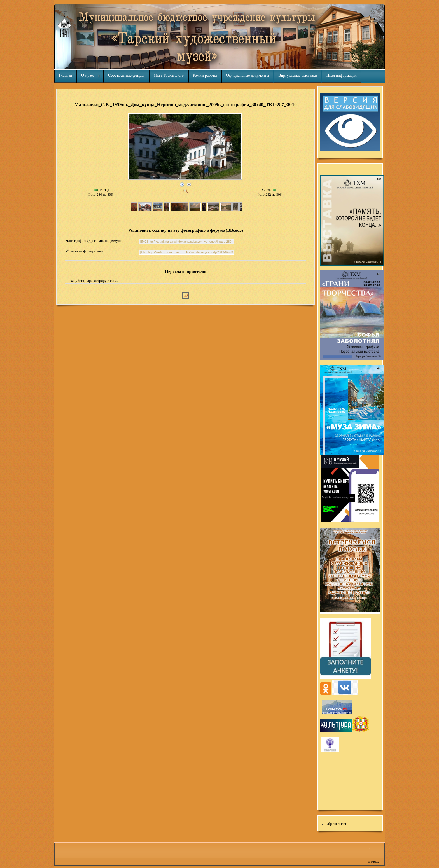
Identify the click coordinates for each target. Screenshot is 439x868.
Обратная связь (337, 824)
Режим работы (205, 75)
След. (267, 190)
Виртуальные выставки (298, 75)
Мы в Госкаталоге (169, 75)
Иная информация (342, 75)
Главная (65, 75)
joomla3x (374, 862)
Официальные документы (248, 75)
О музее (88, 75)
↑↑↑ (368, 849)
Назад (105, 190)
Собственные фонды (126, 75)
